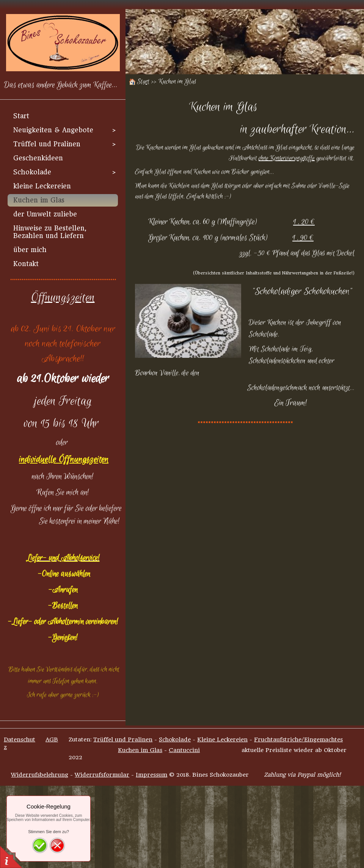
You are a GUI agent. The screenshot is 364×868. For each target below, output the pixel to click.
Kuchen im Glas (140, 750)
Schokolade (175, 740)
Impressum (151, 775)
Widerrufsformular (102, 775)
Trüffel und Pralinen (123, 740)
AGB (52, 740)
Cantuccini (184, 750)
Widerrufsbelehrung (40, 775)
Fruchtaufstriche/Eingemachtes (298, 740)
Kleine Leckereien (222, 740)
